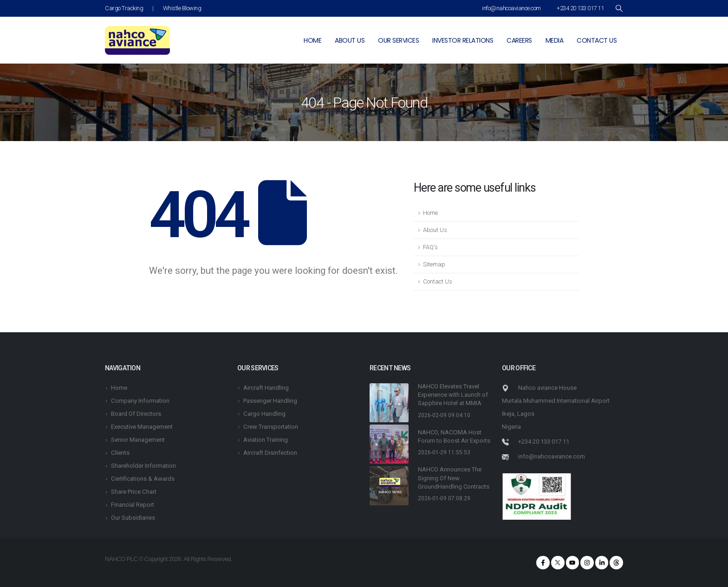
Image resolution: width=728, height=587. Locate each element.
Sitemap (434, 264)
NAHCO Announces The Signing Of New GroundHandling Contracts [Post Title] (454, 478)
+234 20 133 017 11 (577, 8)
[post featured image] (389, 403)
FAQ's (430, 247)
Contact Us (438, 281)
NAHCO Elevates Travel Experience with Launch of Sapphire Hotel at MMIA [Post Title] (453, 395)
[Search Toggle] (619, 8)
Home (312, 40)
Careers (519, 40)
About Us (435, 230)
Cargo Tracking (124, 8)
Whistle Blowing (182, 8)
